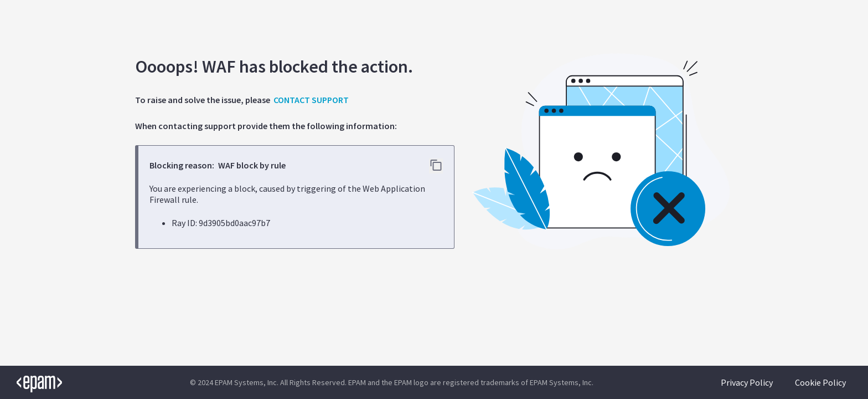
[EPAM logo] (31, 382)
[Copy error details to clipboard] (436, 166)
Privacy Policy (747, 382)
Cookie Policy (820, 382)
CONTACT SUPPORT (311, 100)
